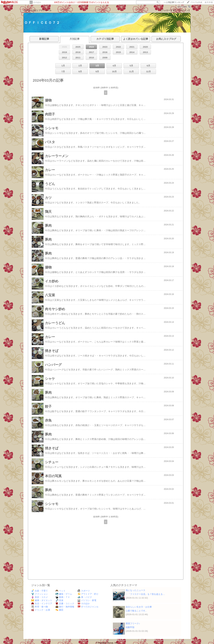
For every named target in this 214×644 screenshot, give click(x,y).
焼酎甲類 (130, 627)
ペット (61, 591)
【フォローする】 (168, 10)
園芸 (59, 610)
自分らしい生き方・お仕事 (139, 607)
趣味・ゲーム (64, 594)
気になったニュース (136, 590)
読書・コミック (65, 604)
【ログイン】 (184, 10)
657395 (182, 7)
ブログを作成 (196, 2)
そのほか (37, 2)
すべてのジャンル (88, 607)
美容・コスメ (40, 597)
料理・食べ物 (40, 607)
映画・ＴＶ (63, 597)
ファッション (40, 594)
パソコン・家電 (87, 600)
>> (174, 2)
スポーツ (84, 591)
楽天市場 (209, 2)
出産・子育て (40, 591)
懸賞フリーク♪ (133, 623)
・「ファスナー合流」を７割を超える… (145, 594)
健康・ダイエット (42, 600)
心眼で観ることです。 (137, 611)
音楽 (59, 600)
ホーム (27, 10)
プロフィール (45, 10)
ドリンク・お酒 (41, 610)
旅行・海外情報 (65, 607)
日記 (35, 10)
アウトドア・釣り (88, 594)
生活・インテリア (42, 604)
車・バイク (85, 597)
